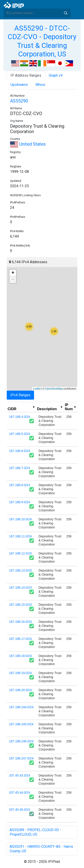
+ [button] (13, 273)
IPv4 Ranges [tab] (20, 395)
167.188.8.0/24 (20, 485)
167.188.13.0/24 (20, 570)
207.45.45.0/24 (20, 810)
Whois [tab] (40, 85)
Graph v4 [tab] (56, 75)
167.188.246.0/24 (21, 741)
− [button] (13, 280)
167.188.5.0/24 (20, 434)
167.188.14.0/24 (20, 588)
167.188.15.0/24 (20, 605)
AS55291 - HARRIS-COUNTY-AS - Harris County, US (41, 849)
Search (66, 13)
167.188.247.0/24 (21, 758)
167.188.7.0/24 (20, 468)
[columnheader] (21, 407)
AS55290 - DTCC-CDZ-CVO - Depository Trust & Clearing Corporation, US (42, 41)
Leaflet (37, 389)
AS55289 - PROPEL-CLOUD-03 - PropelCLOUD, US (35, 832)
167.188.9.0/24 (20, 502)
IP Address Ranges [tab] (26, 75)
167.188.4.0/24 (20, 417)
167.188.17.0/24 (20, 639)
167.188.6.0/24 (20, 451)
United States (28, 144)
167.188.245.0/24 (21, 724)
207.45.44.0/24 (20, 792)
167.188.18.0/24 (20, 656)
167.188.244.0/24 (21, 707)
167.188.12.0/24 (20, 553)
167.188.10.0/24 (20, 519)
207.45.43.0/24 (20, 775)
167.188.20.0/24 (20, 690)
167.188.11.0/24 (20, 536)
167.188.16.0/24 (20, 622)
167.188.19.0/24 (20, 673)
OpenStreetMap (54, 389)
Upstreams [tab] (19, 85)
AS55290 (19, 101)
